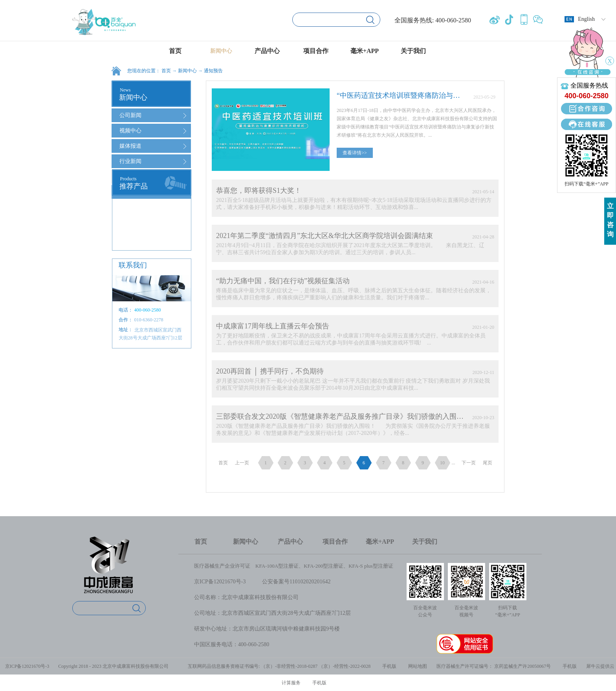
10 (442, 463)
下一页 (469, 463)
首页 (175, 51)
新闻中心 (187, 71)
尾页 (488, 463)
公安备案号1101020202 (289, 582)
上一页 (242, 463)
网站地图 (416, 666)
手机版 (388, 666)
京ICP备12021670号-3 (220, 582)
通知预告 (213, 71)
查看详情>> (355, 153)
